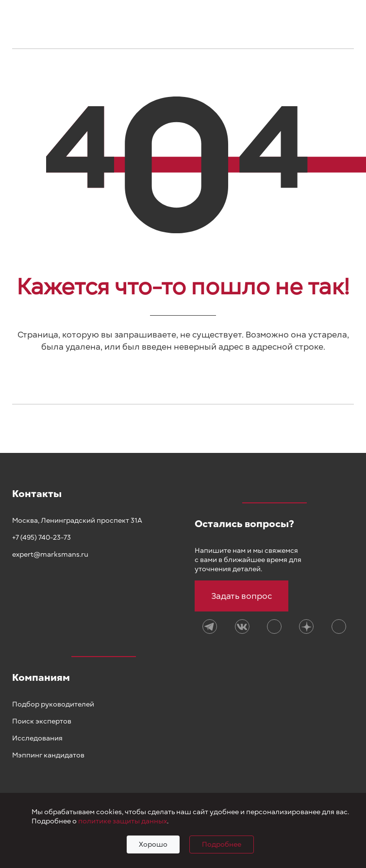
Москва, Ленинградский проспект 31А (77, 521)
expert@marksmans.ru (50, 555)
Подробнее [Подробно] (222, 844)
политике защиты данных (123, 821)
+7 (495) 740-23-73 (42, 538)
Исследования (37, 738)
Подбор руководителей (53, 704)
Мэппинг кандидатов (48, 755)
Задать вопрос (241, 596)
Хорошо (153, 844)
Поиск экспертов (42, 721)
